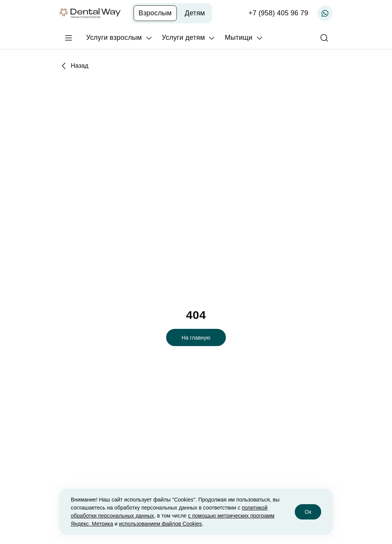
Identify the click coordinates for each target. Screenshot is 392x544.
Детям (195, 13)
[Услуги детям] (189, 38)
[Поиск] (324, 38)
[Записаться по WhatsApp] (325, 13)
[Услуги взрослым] (119, 38)
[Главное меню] (69, 38)
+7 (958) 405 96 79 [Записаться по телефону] (278, 13)
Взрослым (155, 13)
